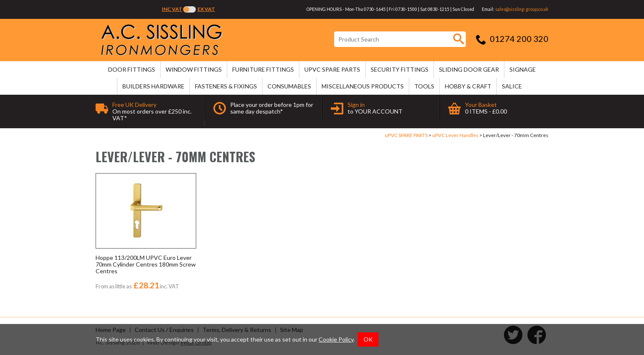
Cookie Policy (336, 339)
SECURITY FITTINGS (400, 69)
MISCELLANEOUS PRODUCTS (363, 86)
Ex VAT (206, 9)
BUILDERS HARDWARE (153, 86)
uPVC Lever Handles (455, 135)
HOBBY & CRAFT (468, 86)
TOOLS (424, 86)
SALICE (512, 86)
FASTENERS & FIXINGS (226, 86)
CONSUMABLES (289, 86)
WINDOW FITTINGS (194, 69)
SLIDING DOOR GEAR (469, 69)
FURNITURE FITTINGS (263, 69)
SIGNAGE (523, 69)
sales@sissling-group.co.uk (522, 9)
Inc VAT (172, 9)
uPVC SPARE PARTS (332, 69)
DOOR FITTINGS (132, 69)
